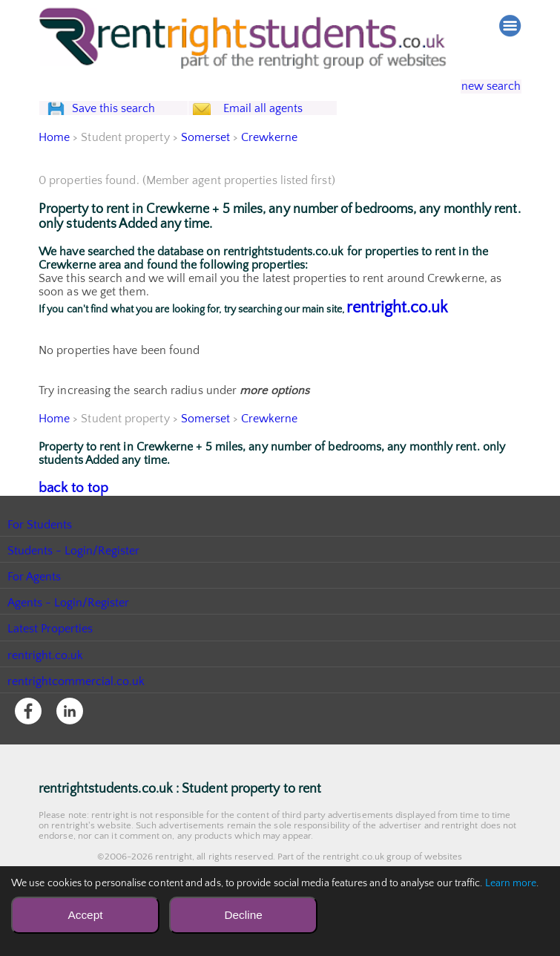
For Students (40, 553)
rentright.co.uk (397, 338)
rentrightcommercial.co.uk (77, 710)
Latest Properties (50, 657)
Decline (243, 915)
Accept (85, 915)
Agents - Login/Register (69, 631)
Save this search (128, 124)
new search (480, 87)
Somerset (206, 168)
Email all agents (290, 124)
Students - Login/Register (74, 579)
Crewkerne (270, 168)
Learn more (511, 883)
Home (54, 168)
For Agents (34, 605)
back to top (68, 517)
